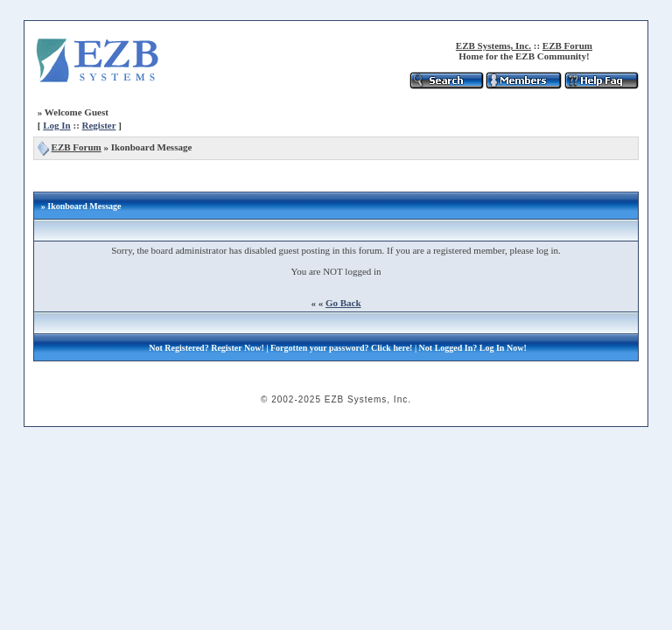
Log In (57, 125)
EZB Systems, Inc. (493, 45)
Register (99, 125)
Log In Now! (503, 348)
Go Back (343, 303)
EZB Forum (567, 45)
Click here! (392, 348)
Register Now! (238, 348)
